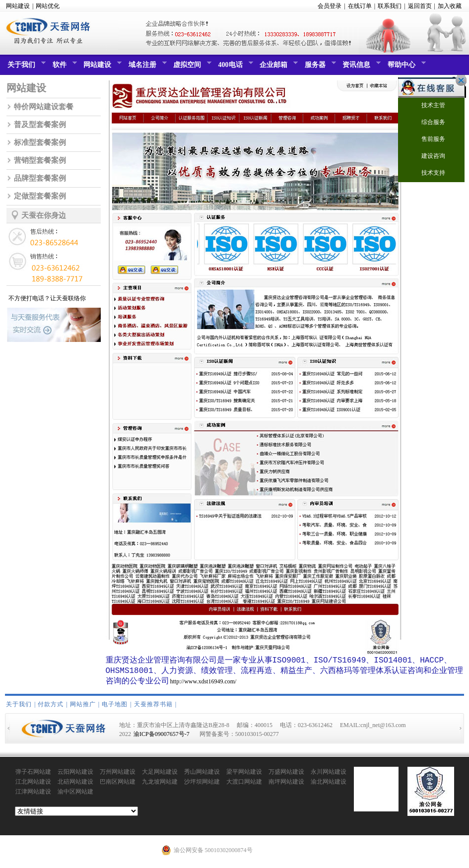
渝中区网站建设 (75, 795)
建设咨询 (427, 157)
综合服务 (427, 123)
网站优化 (48, 6)
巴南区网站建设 (118, 785)
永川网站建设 (329, 775)
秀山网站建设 (202, 775)
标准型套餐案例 (40, 142)
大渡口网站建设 (244, 785)
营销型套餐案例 (40, 160)
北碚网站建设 (75, 785)
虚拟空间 (191, 67)
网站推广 (83, 707)
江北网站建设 (33, 785)
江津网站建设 (33, 795)
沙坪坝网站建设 (202, 785)
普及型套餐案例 (40, 125)
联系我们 (390, 6)
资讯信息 (360, 67)
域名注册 (146, 67)
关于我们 (25, 67)
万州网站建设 (118, 775)
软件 (64, 67)
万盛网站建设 (286, 775)
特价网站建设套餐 (44, 107)
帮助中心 (405, 67)
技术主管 (427, 106)
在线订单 (360, 6)
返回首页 (420, 6)
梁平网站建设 (244, 775)
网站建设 (18, 6)
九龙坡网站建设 (160, 785)
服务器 (319, 67)
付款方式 (51, 707)
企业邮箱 (277, 67)
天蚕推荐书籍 (153, 707)
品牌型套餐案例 (40, 178)
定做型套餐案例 (40, 196)
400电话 (234, 67)
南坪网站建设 (286, 785)
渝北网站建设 (329, 785)
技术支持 (427, 173)
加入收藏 (450, 6)
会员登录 (330, 6)
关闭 (459, 80)
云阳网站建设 (75, 775)
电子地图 (115, 707)
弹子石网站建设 (33, 775)
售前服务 (427, 140)
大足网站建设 (160, 775)
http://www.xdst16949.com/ (203, 684)
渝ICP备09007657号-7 (162, 737)
